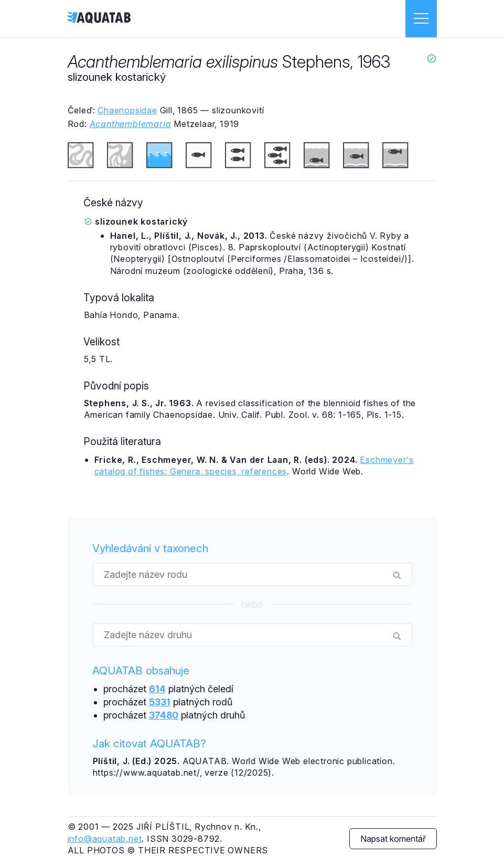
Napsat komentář (393, 839)
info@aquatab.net (105, 839)
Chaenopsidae (127, 110)
